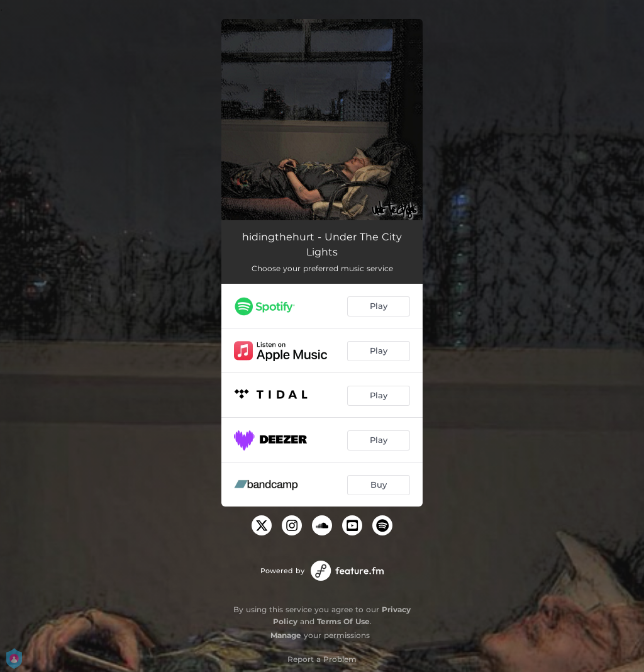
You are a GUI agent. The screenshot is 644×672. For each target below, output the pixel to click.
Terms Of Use (343, 621)
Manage (286, 635)
